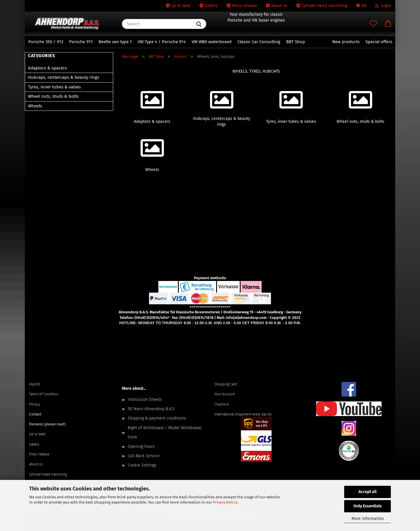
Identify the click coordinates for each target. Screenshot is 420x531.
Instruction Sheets (145, 400)
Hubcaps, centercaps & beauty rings (64, 77)
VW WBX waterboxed (212, 42)
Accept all (367, 492)
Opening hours (141, 447)
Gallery (209, 6)
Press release (242, 6)
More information (368, 519)
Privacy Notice (225, 502)
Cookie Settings (142, 465)
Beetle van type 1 (115, 42)
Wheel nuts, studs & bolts (53, 96)
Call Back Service (144, 456)
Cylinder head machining (322, 6)
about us (277, 6)
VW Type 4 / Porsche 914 (162, 42)
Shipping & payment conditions (157, 418)
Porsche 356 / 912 (46, 42)
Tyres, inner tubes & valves (54, 87)
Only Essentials (368, 506)
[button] (388, 24)
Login (383, 6)
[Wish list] (373, 24)
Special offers (379, 42)
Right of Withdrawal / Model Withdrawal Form (165, 433)
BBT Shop (296, 42)
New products (346, 42)
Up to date (178, 6)
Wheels (35, 106)
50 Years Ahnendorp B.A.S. (152, 409)
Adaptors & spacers (47, 68)
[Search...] (199, 24)
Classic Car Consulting (259, 42)
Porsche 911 (81, 42)
